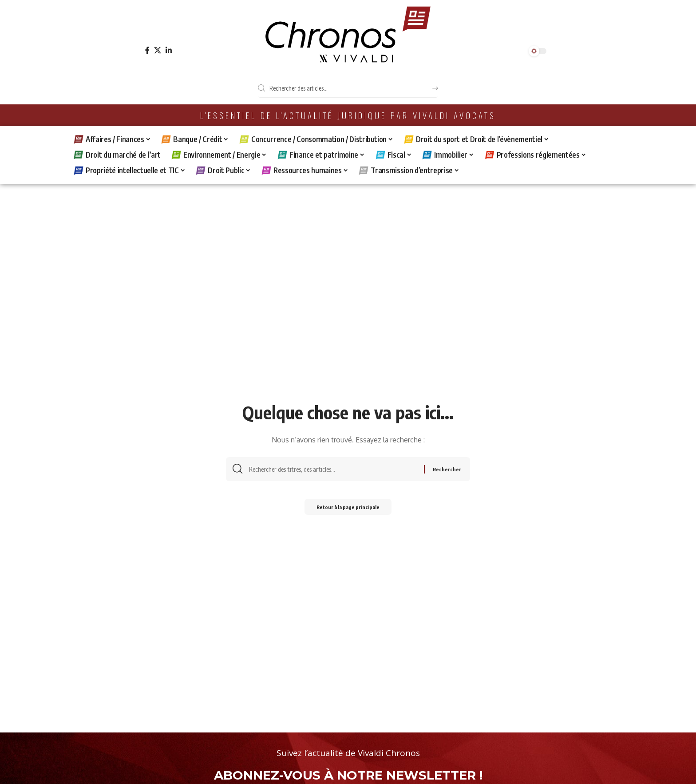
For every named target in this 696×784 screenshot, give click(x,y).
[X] (158, 50)
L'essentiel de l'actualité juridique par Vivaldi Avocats (348, 115)
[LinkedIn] (169, 50)
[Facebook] (147, 50)
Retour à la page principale (348, 510)
